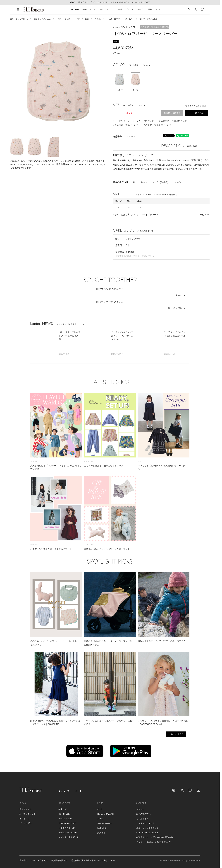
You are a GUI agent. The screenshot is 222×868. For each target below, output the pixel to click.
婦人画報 (101, 833)
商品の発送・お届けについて (173, 121)
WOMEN (75, 9)
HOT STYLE (64, 814)
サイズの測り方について (127, 215)
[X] (182, 790)
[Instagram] (174, 790)
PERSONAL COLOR (68, 833)
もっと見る (176, 734)
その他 (98, 19)
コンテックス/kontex (42, 19)
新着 (120, 9)
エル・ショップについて (147, 828)
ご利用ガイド (142, 819)
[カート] (202, 9)
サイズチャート (151, 215)
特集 (150, 9)
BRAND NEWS (65, 819)
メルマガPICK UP (67, 828)
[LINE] (190, 790)
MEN (85, 9)
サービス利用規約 (39, 860)
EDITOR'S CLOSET (67, 823)
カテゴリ (141, 9)
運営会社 (24, 860)
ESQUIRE (102, 828)
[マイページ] (195, 9)
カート (78, 791)
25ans (100, 819)
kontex (179, 295)
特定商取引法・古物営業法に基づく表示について (93, 860)
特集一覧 (62, 809)
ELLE (158, 9)
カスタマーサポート (145, 823)
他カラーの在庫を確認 (196, 106)
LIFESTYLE (103, 9)
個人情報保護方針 (59, 860)
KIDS (93, 9)
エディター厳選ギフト (69, 837)
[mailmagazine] (198, 790)
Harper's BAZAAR (105, 814)
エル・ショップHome (19, 19)
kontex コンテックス (124, 27)
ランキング (25, 819)
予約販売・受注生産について (157, 125)
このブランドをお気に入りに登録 (155, 27)
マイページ (64, 791)
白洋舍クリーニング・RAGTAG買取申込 (155, 837)
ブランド (129, 9)
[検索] (189, 9)
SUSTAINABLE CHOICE (147, 833)
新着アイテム (26, 809)
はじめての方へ (143, 814)
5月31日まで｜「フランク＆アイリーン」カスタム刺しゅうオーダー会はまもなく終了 (114, 2)
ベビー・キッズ (64, 19)
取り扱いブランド (28, 814)
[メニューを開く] (18, 9)
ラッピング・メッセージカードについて (134, 121)
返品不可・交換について (127, 125)
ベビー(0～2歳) (82, 19)
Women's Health (105, 823)
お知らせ (140, 809)
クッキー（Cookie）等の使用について (154, 842)
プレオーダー (26, 823)
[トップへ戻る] (213, 766)
